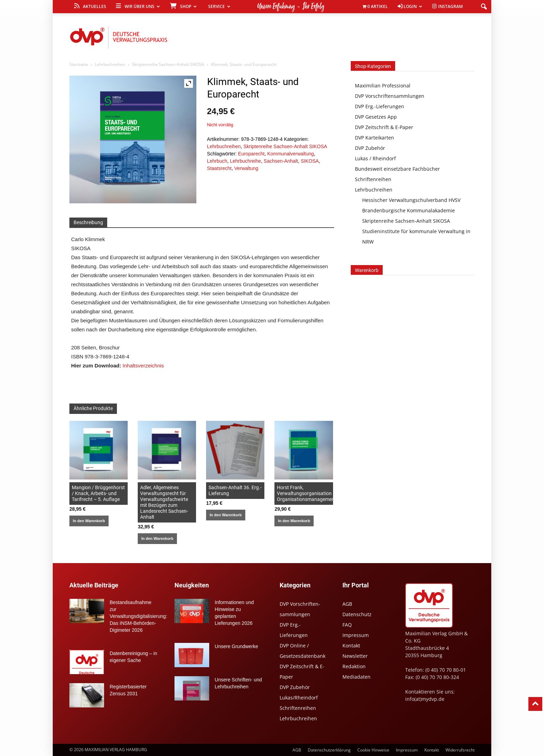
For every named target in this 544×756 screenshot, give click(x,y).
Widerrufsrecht (460, 750)
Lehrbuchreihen (110, 64)
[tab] (88, 223)
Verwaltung (246, 168)
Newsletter (355, 656)
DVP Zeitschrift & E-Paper (384, 127)
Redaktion (354, 666)
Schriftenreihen (373, 179)
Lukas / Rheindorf (375, 158)
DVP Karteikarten (375, 138)
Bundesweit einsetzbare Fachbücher (397, 169)
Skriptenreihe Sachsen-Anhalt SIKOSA (168, 64)
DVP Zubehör (370, 148)
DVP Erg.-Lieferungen (380, 106)
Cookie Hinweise (373, 750)
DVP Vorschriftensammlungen (390, 96)
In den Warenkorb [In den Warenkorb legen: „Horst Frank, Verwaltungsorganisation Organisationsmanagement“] (294, 521)
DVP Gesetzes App (376, 117)
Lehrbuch (217, 161)
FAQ (347, 625)
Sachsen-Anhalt (281, 161)
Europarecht (251, 154)
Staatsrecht (219, 168)
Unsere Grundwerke (236, 646)
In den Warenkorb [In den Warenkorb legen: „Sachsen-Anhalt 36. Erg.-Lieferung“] (226, 515)
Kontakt (351, 645)
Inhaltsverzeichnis (143, 366)
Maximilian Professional (383, 86)
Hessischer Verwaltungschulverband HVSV (411, 200)
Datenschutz (357, 614)
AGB (347, 604)
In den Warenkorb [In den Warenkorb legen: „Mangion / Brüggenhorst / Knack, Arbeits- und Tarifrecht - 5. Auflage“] (89, 521)
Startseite (79, 64)
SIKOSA (310, 161)
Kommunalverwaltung (291, 154)
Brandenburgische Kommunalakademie (409, 210)
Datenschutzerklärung (329, 750)
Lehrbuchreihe (246, 161)
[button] (484, 7)
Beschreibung (88, 222)
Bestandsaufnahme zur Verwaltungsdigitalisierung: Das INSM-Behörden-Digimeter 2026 (138, 616)
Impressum (356, 635)
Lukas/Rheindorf (299, 698)
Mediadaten (356, 677)
